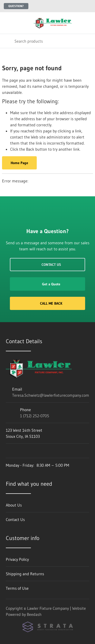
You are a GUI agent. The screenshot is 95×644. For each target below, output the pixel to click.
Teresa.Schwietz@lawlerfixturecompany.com (51, 395)
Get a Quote (47, 284)
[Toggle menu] (7, 23)
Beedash (34, 614)
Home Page (19, 163)
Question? (16, 6)
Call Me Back (47, 303)
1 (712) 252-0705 (35, 416)
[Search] (48, 41)
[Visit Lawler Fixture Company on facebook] (8, 451)
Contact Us (48, 265)
